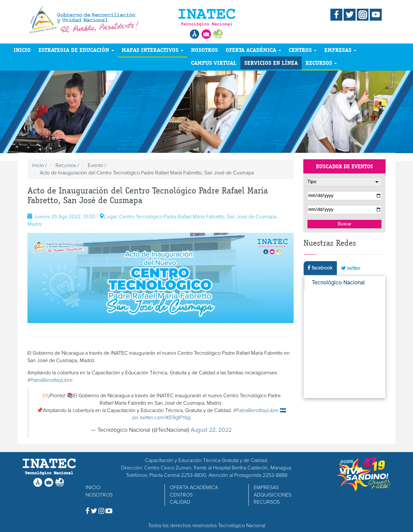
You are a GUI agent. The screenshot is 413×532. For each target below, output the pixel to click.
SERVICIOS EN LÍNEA (271, 63)
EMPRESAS (340, 50)
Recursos (66, 165)
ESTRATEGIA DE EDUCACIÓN (76, 50)
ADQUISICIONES (272, 495)
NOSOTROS (204, 50)
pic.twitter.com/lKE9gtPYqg (161, 418)
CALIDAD (180, 502)
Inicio (38, 165)
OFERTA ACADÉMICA (253, 50)
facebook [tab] (320, 268)
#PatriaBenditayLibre (50, 380)
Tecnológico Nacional (338, 283)
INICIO (22, 50)
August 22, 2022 (211, 430)
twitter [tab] (351, 268)
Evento (96, 165)
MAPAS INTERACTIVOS (152, 50)
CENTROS (303, 50)
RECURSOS (321, 63)
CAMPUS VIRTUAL (214, 63)
